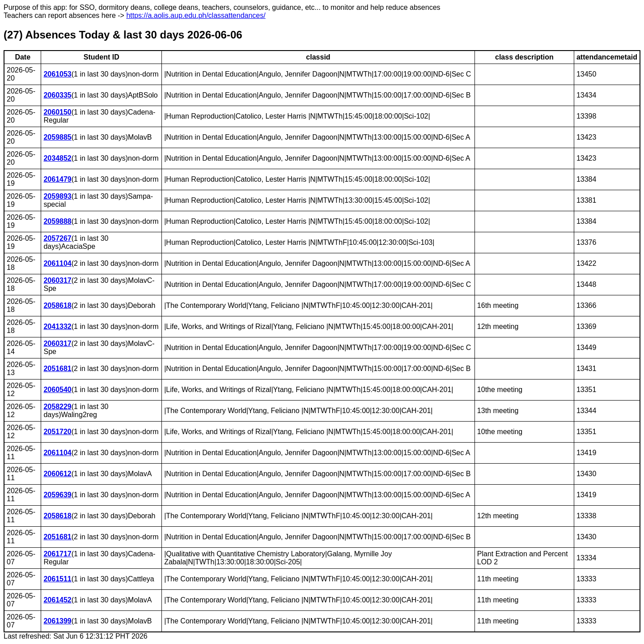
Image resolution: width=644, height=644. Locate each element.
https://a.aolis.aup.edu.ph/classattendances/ (196, 15)
